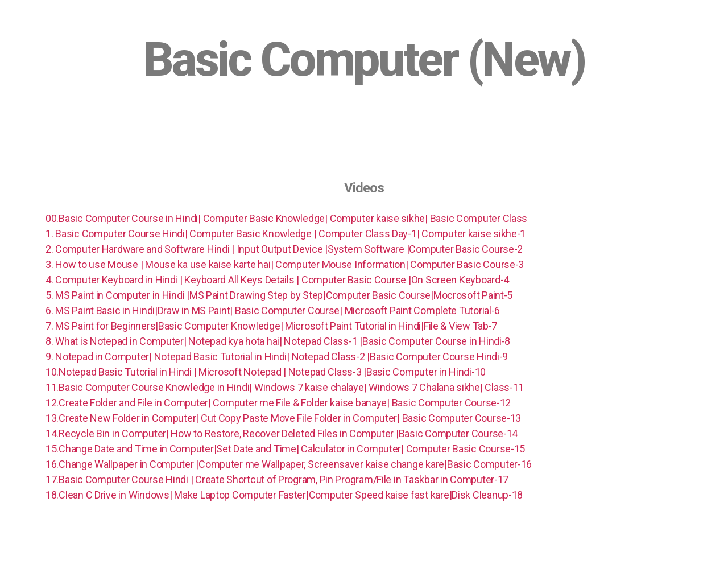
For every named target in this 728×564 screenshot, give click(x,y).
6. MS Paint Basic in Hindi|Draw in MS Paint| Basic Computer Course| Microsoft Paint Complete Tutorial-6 (274, 310)
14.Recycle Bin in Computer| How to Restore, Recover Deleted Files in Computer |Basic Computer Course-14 (282, 433)
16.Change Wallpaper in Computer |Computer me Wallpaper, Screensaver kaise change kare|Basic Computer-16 (290, 464)
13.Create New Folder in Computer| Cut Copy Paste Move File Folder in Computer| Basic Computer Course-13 (284, 418)
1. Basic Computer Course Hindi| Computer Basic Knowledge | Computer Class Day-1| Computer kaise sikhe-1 (286, 234)
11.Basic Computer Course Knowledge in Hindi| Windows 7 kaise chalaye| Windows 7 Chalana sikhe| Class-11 (286, 387)
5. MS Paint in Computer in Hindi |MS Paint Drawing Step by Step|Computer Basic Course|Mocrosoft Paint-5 (280, 295)
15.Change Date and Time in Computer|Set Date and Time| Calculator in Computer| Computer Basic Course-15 (286, 449)
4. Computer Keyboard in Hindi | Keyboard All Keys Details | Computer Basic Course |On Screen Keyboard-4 (278, 280)
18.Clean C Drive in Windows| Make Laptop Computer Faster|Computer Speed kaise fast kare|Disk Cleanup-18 (285, 495)
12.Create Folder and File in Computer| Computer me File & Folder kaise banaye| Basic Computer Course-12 (279, 403)
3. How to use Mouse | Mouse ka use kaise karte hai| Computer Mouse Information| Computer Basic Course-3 (286, 264)
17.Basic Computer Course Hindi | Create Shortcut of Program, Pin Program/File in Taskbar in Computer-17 (278, 479)
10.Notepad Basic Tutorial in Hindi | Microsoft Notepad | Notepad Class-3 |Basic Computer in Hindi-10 (267, 372)
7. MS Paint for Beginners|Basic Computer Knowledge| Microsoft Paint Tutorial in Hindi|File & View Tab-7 (272, 326)
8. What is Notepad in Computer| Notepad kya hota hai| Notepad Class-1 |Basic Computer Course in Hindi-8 (279, 341)
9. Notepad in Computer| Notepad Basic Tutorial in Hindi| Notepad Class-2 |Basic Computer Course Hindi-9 (278, 357)
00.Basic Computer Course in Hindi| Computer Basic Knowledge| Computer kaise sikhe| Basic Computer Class (286, 218)
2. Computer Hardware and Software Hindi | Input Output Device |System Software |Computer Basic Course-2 (285, 249)
